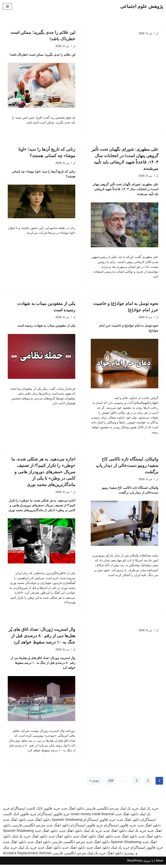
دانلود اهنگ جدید (73, 812)
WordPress (135, 864)
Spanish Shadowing (67, 823)
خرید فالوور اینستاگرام (54, 817)
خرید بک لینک (149, 812)
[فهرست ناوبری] (7, 6)
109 (111, 784)
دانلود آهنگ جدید (39, 823)
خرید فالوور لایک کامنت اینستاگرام (35, 812)
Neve (160, 864)
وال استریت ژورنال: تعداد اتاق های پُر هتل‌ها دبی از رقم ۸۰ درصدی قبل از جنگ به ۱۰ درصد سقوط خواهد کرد (42, 638)
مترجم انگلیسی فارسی (102, 812)
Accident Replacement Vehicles (27, 856)
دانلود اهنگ (105, 840)
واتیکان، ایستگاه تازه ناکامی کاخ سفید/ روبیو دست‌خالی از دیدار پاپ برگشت (127, 467)
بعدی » (94, 784)
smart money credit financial (92, 817)
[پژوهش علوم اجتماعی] (142, 6)
